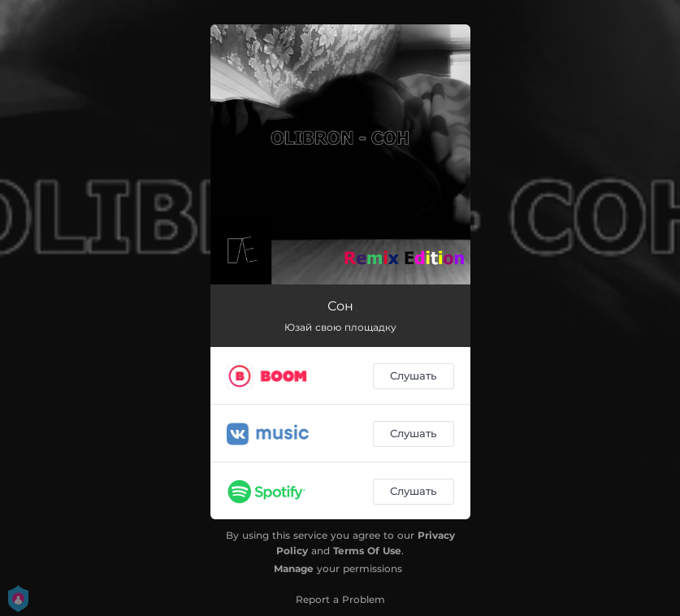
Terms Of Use (367, 551)
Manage (294, 568)
